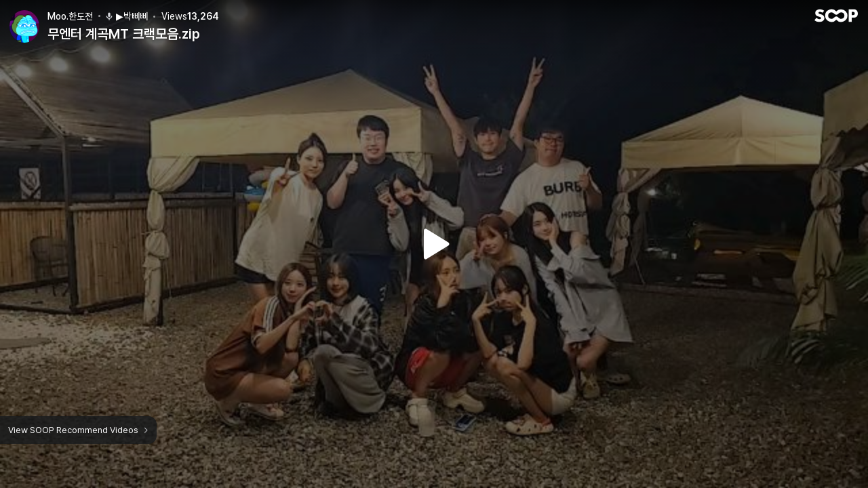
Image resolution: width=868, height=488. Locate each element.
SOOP (836, 16)
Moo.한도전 (70, 16)
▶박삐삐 (126, 16)
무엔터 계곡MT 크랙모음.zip (124, 34)
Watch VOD (434, 244)
